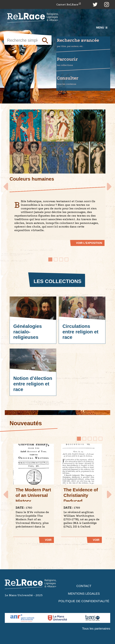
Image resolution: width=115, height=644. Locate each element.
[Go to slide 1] (50, 259)
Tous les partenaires (96, 628)
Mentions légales (84, 594)
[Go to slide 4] (66, 259)
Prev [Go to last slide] (7, 185)
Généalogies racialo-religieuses (28, 332)
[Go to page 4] (95, 439)
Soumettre (44, 40)
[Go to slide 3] (61, 259)
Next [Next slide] (108, 185)
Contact (84, 586)
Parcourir (84, 62)
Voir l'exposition (89, 243)
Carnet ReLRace (67, 4)
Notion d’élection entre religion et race (33, 384)
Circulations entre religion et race (80, 332)
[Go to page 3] (90, 439)
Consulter (84, 81)
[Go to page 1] (79, 439)
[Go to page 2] (84, 439)
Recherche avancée (84, 43)
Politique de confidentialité (84, 601)
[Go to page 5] (100, 439)
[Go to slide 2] (56, 259)
